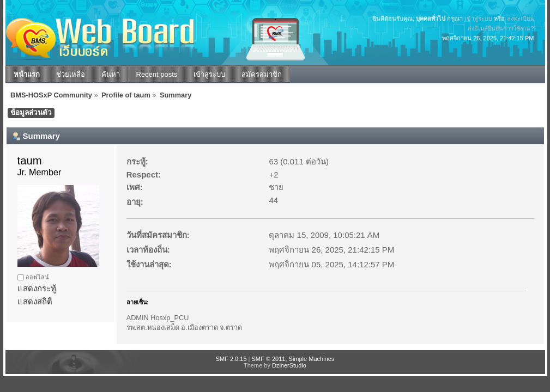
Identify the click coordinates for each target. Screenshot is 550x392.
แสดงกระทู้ (37, 288)
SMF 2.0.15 (231, 359)
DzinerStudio (289, 365)
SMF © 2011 (269, 359)
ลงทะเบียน (521, 19)
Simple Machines (312, 359)
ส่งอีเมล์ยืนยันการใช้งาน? (501, 28)
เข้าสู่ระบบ (478, 19)
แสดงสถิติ (35, 301)
